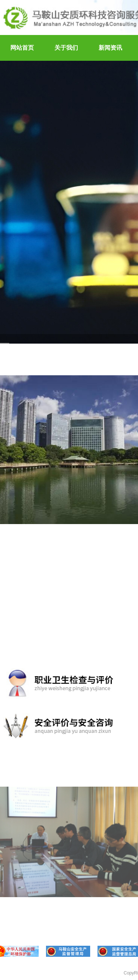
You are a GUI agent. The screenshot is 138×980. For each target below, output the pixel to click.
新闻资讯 (110, 48)
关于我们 (66, 48)
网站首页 (22, 48)
